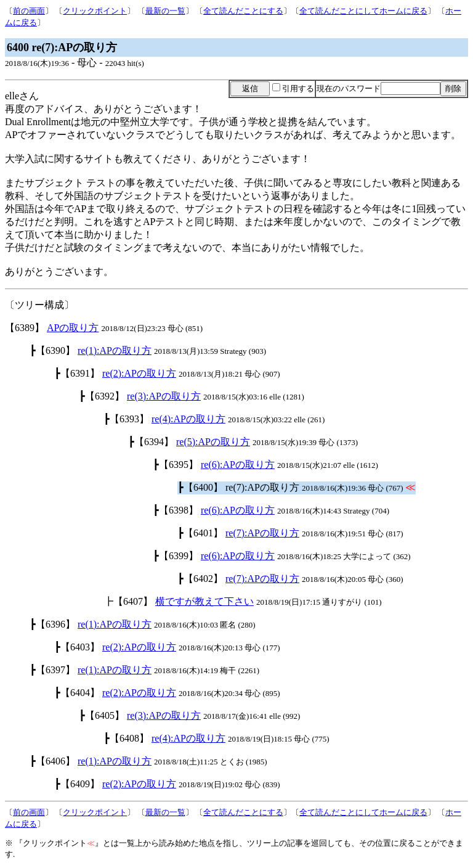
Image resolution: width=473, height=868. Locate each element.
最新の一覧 (165, 11)
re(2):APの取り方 (139, 373)
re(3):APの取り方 (164, 396)
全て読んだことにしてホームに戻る (363, 11)
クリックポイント (95, 11)
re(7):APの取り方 (262, 533)
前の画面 (29, 11)
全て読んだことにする (243, 11)
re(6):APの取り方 (238, 465)
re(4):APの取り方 (188, 419)
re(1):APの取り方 (115, 350)
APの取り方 (73, 328)
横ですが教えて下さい (204, 601)
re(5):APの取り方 (213, 442)
